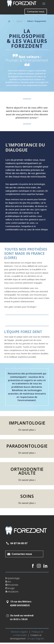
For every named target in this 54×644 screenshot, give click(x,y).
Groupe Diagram (36, 639)
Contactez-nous (36, 12)
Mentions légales (19, 632)
